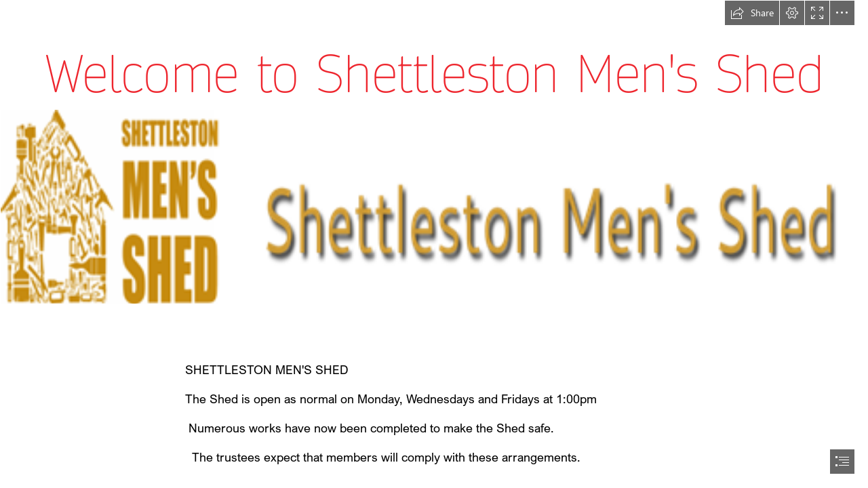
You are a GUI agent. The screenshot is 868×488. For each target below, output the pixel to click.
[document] (434, 244)
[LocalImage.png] (434, 207)
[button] (752, 13)
